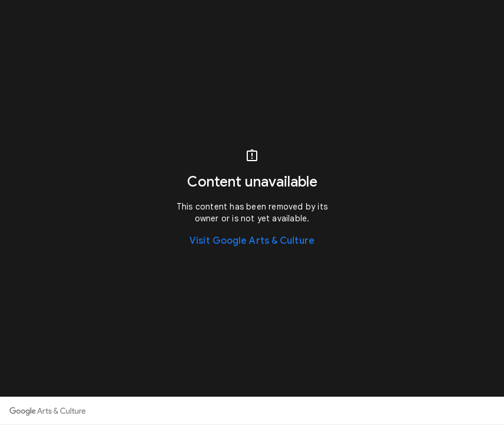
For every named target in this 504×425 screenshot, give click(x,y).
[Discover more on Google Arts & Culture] (48, 411)
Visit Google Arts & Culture (252, 241)
